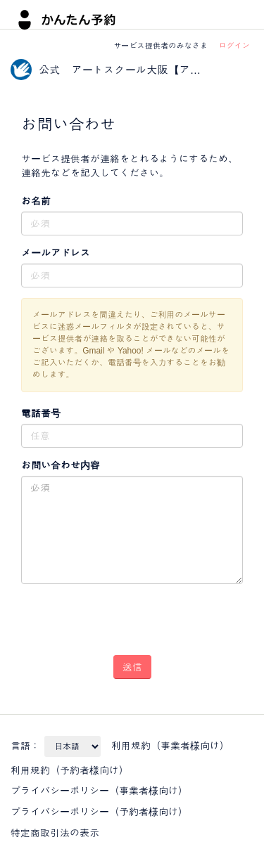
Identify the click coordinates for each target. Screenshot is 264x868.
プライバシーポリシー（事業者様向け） (99, 791)
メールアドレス (56, 253)
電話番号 (41, 413)
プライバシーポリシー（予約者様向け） (99, 812)
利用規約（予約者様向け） (70, 770)
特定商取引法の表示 (55, 833)
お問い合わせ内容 (61, 465)
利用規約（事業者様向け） (170, 746)
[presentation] (103, 614)
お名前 (36, 201)
